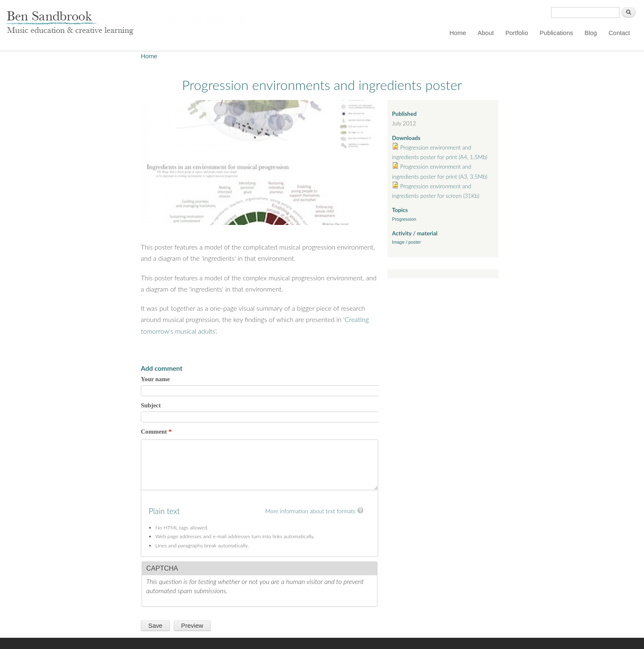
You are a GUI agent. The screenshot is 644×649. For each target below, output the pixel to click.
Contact (619, 33)
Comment (156, 432)
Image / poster (407, 242)
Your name (155, 379)
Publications (556, 33)
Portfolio (517, 33)
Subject (151, 405)
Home (458, 33)
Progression (404, 219)
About (486, 33)
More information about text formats (310, 511)
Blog (591, 33)
